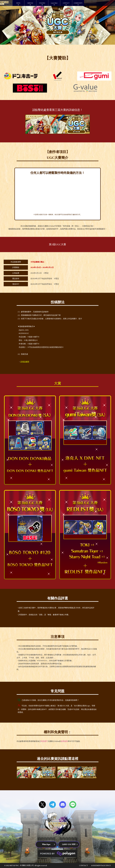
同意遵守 (44, 741)
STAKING (42, 3)
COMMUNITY (78, 3)
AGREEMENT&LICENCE (101, 865)
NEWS (18, 3)
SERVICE (30, 3)
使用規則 (64, 741)
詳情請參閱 (25, 362)
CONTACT (66, 3)
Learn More (54, 3)
